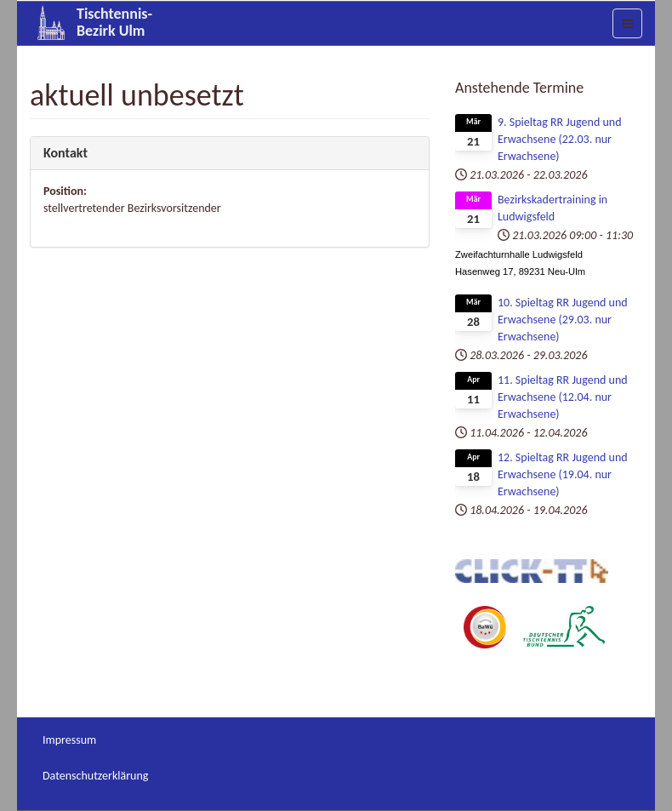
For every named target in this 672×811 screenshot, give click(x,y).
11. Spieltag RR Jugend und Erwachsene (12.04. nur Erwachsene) (563, 397)
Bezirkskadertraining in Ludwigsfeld (552, 208)
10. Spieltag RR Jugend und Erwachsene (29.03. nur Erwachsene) (563, 320)
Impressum (69, 740)
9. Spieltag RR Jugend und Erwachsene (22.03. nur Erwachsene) (560, 139)
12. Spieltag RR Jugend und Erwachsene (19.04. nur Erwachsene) (563, 474)
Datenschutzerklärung (95, 776)
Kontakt (65, 153)
